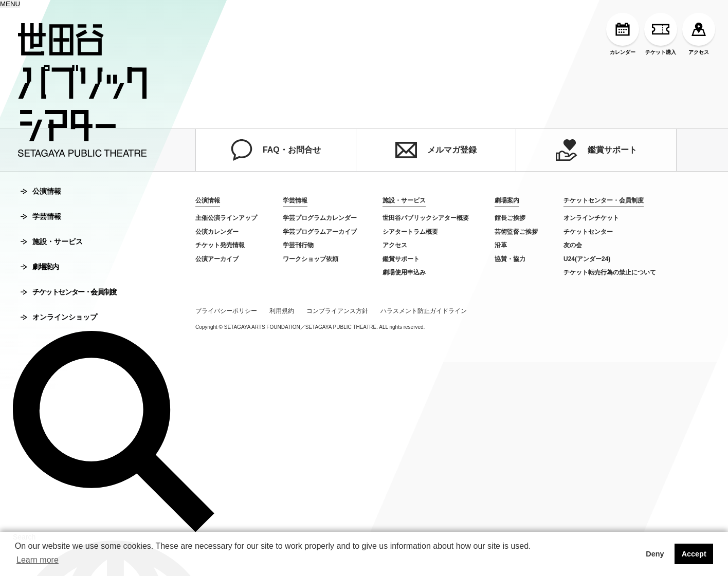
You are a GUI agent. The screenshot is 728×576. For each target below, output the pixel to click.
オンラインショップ (59, 317)
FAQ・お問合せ (276, 150)
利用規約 (282, 311)
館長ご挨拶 (510, 218)
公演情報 (41, 191)
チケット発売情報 (220, 245)
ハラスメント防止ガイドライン (424, 311)
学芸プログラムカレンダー (320, 218)
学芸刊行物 (298, 245)
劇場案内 (39, 267)
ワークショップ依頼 (311, 259)
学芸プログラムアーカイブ (320, 232)
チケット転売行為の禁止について (610, 272)
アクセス (699, 34)
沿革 (501, 245)
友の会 (573, 245)
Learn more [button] (38, 560)
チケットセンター (588, 232)
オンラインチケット (591, 218)
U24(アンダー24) (587, 259)
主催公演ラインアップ (226, 218)
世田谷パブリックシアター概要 (426, 218)
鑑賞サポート (596, 150)
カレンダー (623, 34)
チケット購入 (661, 34)
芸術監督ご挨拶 (516, 232)
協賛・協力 (510, 259)
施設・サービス (52, 241)
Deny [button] (655, 554)
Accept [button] (694, 554)
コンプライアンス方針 (337, 311)
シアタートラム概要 (410, 232)
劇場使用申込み (404, 272)
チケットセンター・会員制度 (69, 292)
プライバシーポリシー (226, 311)
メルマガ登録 (436, 150)
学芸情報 (41, 216)
